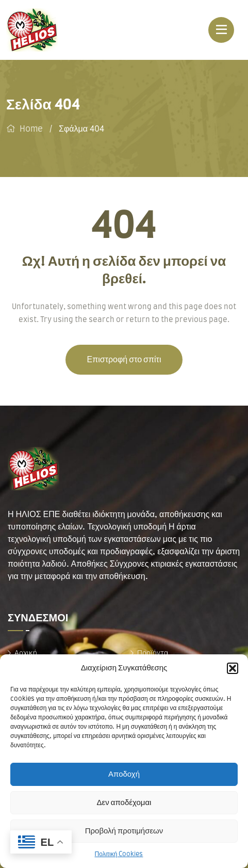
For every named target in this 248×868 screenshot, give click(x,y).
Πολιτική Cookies (119, 854)
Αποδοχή (124, 774)
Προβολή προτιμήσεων (124, 831)
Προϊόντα (153, 653)
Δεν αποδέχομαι (124, 803)
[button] (233, 668)
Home (31, 129)
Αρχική (26, 653)
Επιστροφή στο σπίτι (124, 360)
